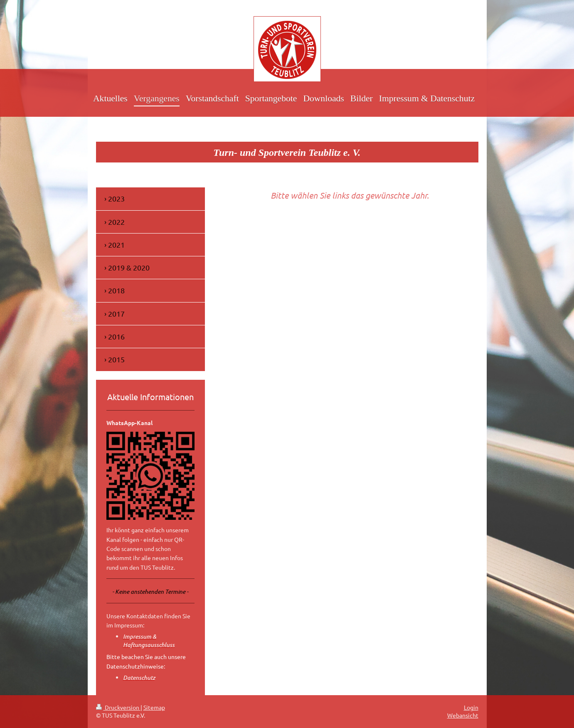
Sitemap (154, 707)
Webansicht (463, 715)
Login (471, 707)
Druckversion (118, 707)
